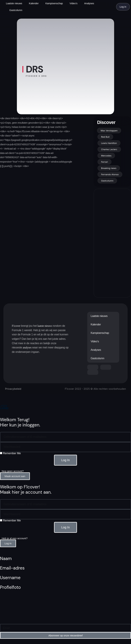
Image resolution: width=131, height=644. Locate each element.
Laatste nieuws (14, 3)
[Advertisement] (112, 243)
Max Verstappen (109, 131)
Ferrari (104, 162)
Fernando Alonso (110, 174)
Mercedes (106, 156)
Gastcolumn (16, 10)
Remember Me (10, 453)
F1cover (16, 326)
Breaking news (109, 168)
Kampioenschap (54, 3)
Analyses (89, 3)
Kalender (34, 3)
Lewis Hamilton (109, 143)
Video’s (74, 3)
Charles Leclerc (109, 149)
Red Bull (105, 137)
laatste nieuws (45, 326)
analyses (27, 347)
